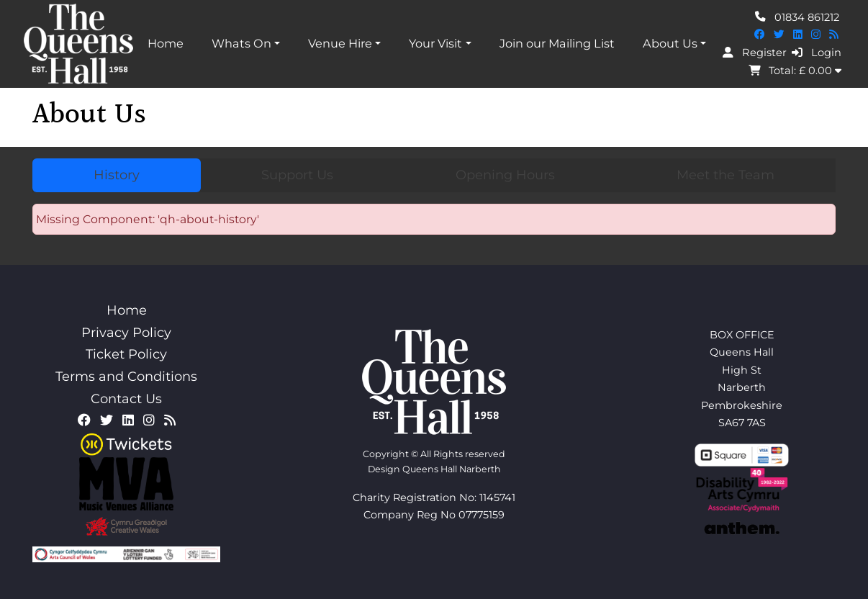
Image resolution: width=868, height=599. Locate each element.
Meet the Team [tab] (725, 175)
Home (166, 43)
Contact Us (126, 399)
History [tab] (117, 175)
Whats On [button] (241, 43)
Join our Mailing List (557, 43)
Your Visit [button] (435, 43)
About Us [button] (670, 43)
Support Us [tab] (297, 175)
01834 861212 (797, 17)
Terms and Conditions (126, 377)
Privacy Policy (126, 333)
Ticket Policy (126, 354)
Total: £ (795, 71)
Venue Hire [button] (340, 43)
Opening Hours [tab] (505, 175)
